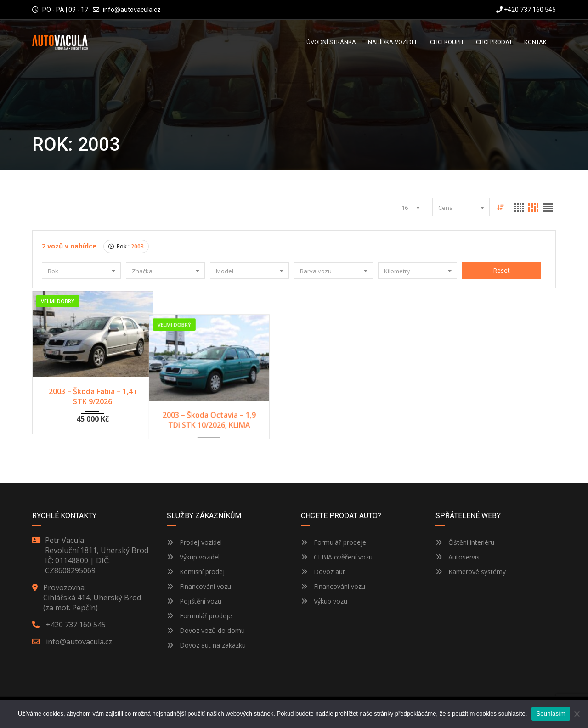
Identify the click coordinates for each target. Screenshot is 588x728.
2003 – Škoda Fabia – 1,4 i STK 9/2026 (93, 396)
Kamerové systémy (471, 570)
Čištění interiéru (465, 540)
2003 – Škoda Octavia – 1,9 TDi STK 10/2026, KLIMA (227, 396)
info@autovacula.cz (132, 10)
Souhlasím (551, 714)
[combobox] (410, 207)
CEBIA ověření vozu (343, 555)
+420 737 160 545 (526, 10)
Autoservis (458, 555)
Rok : (126, 246)
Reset (501, 270)
